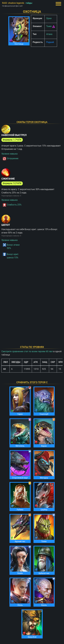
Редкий (50, 42)
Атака (49, 34)
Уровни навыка (9, 154)
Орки (49, 18)
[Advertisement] (32, 81)
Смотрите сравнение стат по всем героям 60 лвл (27, 351)
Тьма (49, 26)
